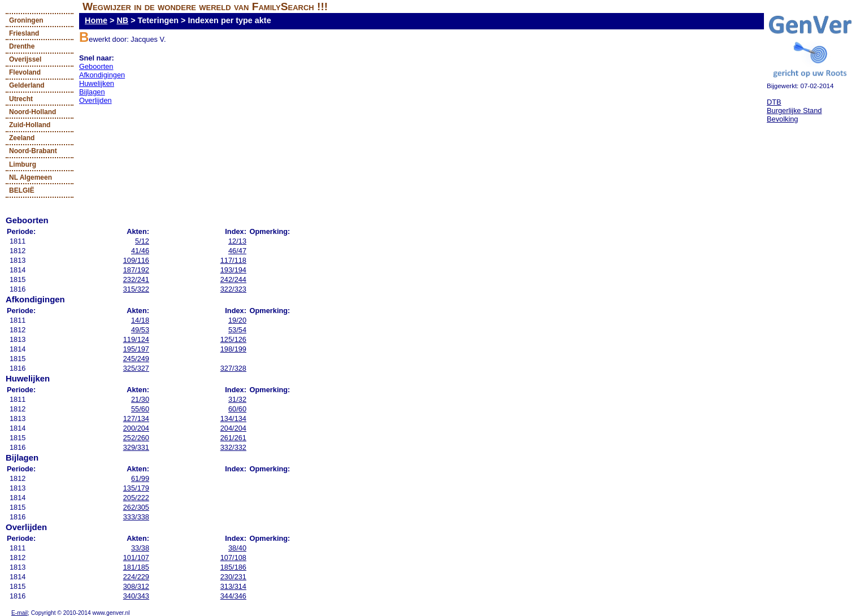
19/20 (237, 320)
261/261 (233, 438)
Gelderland (27, 85)
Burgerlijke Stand (794, 110)
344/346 (233, 596)
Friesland (24, 33)
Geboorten (96, 66)
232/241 (136, 279)
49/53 (140, 330)
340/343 (136, 596)
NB (122, 20)
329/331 (136, 447)
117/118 (233, 260)
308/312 (136, 586)
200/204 (136, 428)
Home (96, 20)
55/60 (140, 409)
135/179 (136, 488)
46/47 (237, 251)
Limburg (23, 164)
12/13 (237, 241)
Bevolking (783, 119)
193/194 (233, 270)
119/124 (136, 339)
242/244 (233, 279)
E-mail (19, 613)
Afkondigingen (102, 75)
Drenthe (22, 46)
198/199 (233, 349)
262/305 (136, 507)
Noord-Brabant (33, 151)
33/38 (140, 548)
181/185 (136, 567)
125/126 (233, 339)
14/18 (140, 320)
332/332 (233, 447)
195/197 (136, 349)
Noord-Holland (32, 112)
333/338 (136, 517)
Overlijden (95, 100)
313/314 (233, 586)
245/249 (136, 359)
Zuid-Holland (30, 125)
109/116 (136, 260)
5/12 (142, 241)
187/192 (136, 270)
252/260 (136, 438)
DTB (774, 102)
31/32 (237, 399)
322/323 (233, 289)
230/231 (233, 577)
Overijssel (25, 59)
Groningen (26, 20)
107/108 (233, 558)
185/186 (233, 567)
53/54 (237, 330)
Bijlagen (92, 92)
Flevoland (25, 72)
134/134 (233, 418)
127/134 (136, 418)
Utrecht (21, 99)
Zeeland (22, 138)
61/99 (140, 478)
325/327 (136, 368)
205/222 (136, 498)
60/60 (237, 409)
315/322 (136, 289)
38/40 (237, 548)
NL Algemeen (31, 177)
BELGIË (22, 190)
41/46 (140, 251)
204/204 (233, 428)
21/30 (140, 399)
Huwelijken (97, 83)
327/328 (233, 368)
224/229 (136, 577)
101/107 (136, 558)
